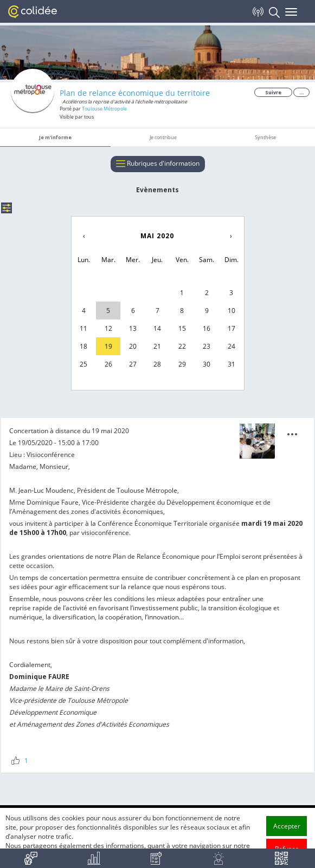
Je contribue (163, 137)
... (302, 92)
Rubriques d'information (158, 164)
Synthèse (265, 137)
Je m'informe (55, 137)
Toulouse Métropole (104, 109)
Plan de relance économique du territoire (135, 93)
